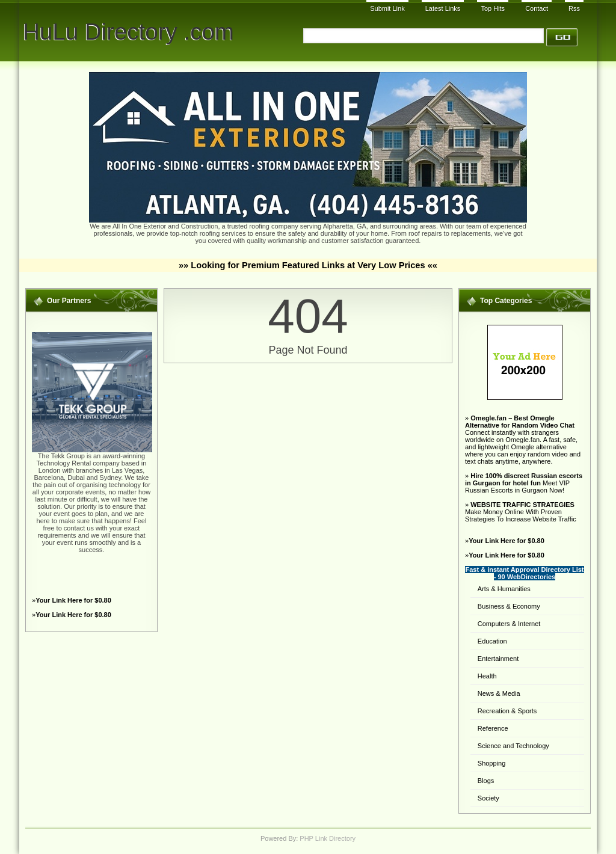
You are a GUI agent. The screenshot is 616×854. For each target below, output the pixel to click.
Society (488, 798)
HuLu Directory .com (128, 32)
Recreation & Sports (507, 711)
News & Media (499, 693)
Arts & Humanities (504, 589)
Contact (537, 8)
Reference (493, 728)
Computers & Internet (509, 624)
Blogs (486, 781)
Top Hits (493, 8)
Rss (574, 8)
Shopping (492, 763)
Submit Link (387, 8)
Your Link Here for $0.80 (73, 600)
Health (487, 676)
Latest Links (443, 8)
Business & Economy (509, 606)
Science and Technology (513, 746)
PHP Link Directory (328, 838)
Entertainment (498, 659)
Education (492, 641)
